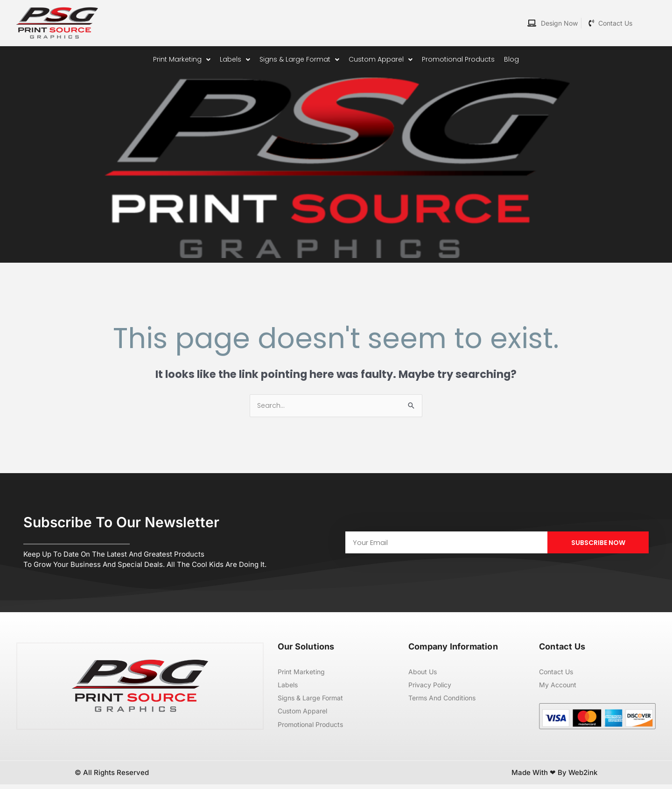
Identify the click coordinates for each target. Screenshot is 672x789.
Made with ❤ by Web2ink (554, 777)
